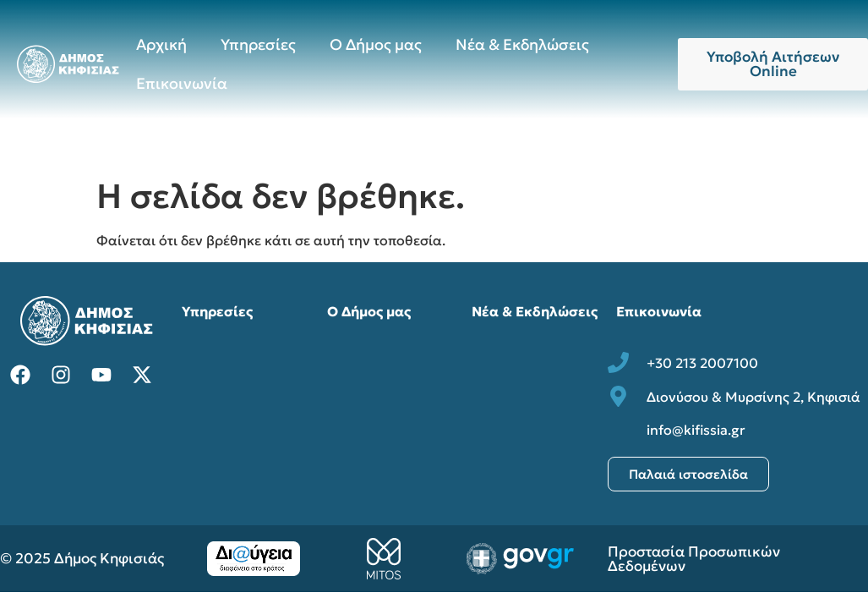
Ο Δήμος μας (376, 44)
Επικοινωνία (182, 83)
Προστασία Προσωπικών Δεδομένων (694, 559)
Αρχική (161, 44)
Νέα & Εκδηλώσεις (522, 44)
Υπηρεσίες (258, 44)
